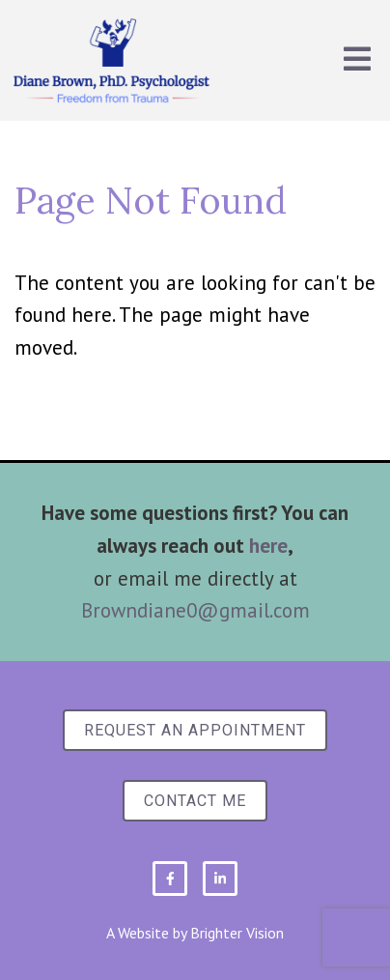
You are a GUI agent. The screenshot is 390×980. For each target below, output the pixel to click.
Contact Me (195, 801)
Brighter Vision (237, 933)
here (268, 546)
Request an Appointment (195, 730)
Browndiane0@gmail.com (195, 610)
